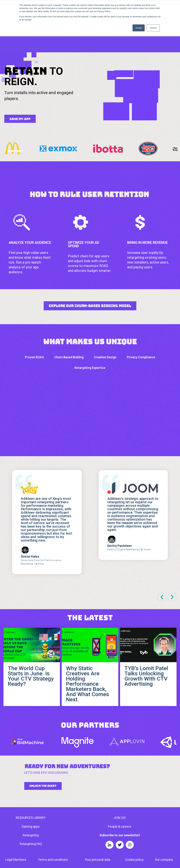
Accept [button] (139, 28)
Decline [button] (153, 28)
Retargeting (31, 810)
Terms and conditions (53, 834)
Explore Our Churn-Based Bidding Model (90, 280)
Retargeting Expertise (90, 342)
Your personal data (97, 834)
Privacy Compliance (141, 332)
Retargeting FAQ (31, 818)
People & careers (120, 801)
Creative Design (105, 332)
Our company (164, 834)
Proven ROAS (34, 332)
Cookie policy (134, 834)
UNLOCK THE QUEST (43, 760)
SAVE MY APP (20, 93)
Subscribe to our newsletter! (120, 810)
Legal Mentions (16, 834)
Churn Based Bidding (69, 332)
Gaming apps (31, 801)
